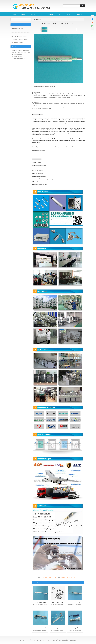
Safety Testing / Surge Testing (17, 28)
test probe (52, 128)
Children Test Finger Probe (58, 603)
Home (15, 14)
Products (33, 14)
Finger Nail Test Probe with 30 (75, 603)
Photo (60, 14)
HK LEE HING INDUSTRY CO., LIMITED (41, 118)
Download (51, 14)
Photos (14, 19)
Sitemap (65, 639)
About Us (23, 14)
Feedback (69, 14)
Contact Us (79, 14)
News (42, 14)
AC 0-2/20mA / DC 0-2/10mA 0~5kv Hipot (20, 40)
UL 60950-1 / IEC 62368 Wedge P (40, 627)
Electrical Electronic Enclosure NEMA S (19, 34)
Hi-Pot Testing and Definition (17, 42)
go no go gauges (42, 128)
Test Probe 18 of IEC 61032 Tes (40, 603)
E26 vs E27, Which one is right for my (19, 37)
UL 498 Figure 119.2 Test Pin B (49, 578)
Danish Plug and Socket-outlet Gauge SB (20, 31)
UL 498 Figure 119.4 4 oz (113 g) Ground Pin (70, 578)
